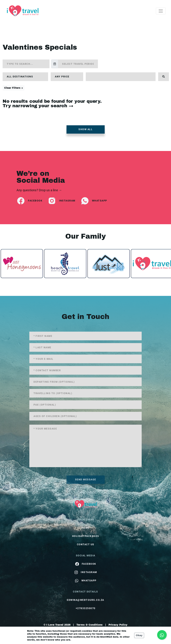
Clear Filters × (14, 88)
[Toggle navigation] (161, 11)
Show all (85, 129)
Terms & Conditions (89, 625)
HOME (86, 528)
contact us (86, 544)
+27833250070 (86, 608)
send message (86, 479)
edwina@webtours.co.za (85, 600)
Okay (139, 635)
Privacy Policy (118, 625)
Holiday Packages (86, 536)
